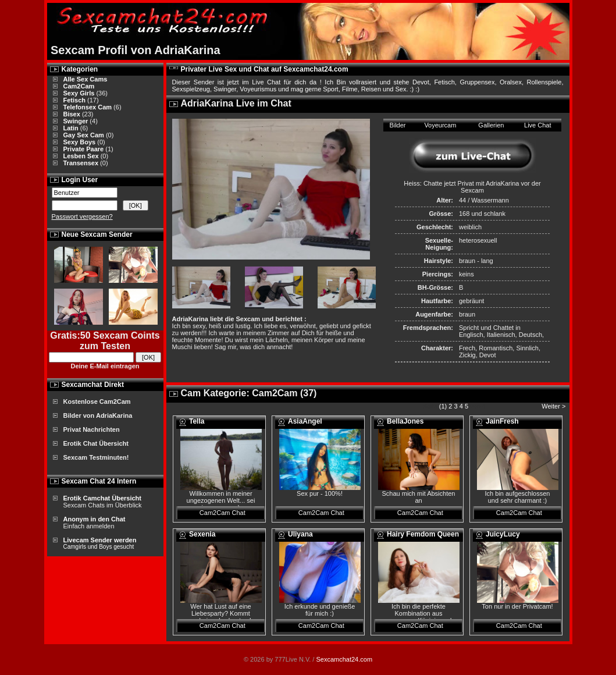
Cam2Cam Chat (222, 513)
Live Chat (537, 125)
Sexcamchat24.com (344, 659)
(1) (443, 406)
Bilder (397, 125)
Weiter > (554, 406)
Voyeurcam (440, 125)
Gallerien (491, 125)
